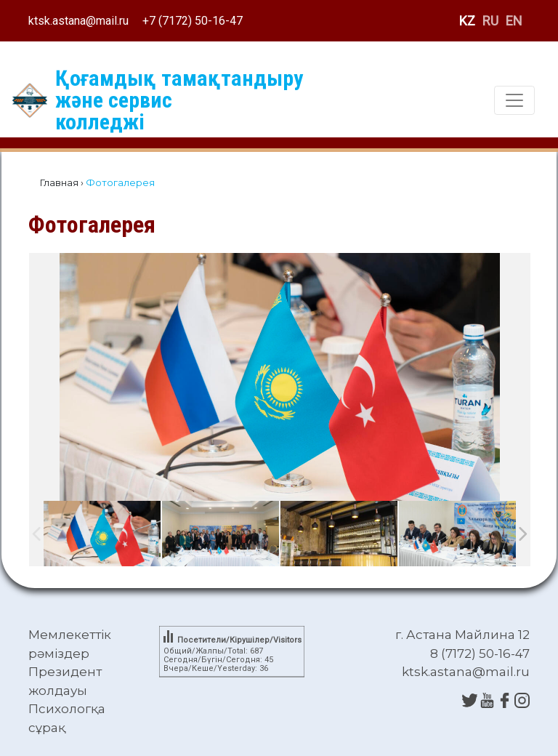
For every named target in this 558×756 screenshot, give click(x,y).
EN (514, 21)
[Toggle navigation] (514, 100)
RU (490, 21)
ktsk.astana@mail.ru (78, 21)
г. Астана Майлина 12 (462, 635)
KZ (467, 21)
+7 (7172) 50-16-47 (193, 21)
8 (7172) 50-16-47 (480, 654)
